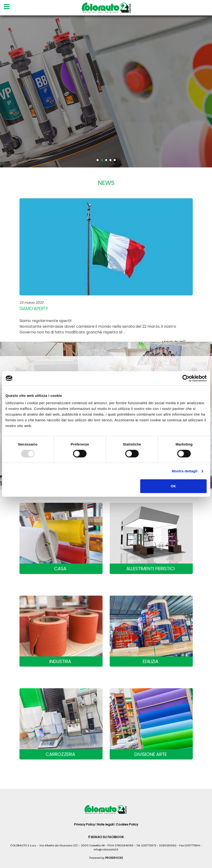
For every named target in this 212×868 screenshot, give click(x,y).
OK (173, 486)
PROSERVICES (114, 858)
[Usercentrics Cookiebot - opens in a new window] (186, 378)
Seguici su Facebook (106, 837)
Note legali (105, 824)
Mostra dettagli (184, 471)
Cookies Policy (127, 824)
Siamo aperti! (34, 309)
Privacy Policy (85, 824)
